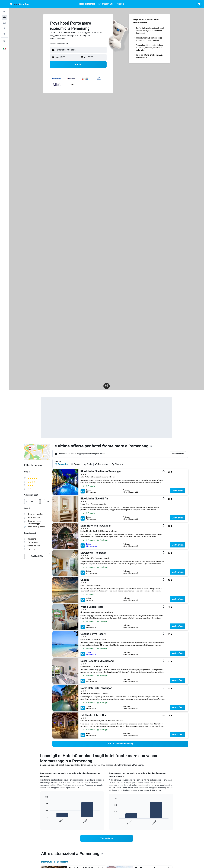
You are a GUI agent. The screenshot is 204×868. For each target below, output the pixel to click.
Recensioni (102, 464)
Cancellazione (34, 546)
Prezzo (76, 464)
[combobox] (59, 44)
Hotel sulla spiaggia (36, 527)
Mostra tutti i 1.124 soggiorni (55, 862)
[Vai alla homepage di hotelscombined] (20, 4)
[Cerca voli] (4, 12)
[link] (37, 556)
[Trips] (4, 41)
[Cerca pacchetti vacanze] (4, 28)
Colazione (32, 539)
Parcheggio (32, 542)
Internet (31, 549)
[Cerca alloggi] (4, 17)
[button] (4, 4)
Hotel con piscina (35, 514)
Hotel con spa (34, 518)
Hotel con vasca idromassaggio (34, 522)
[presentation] (151, 446)
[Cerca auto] (4, 23)
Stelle (88, 464)
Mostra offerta (178, 491)
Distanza (117, 464)
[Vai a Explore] (4, 34)
